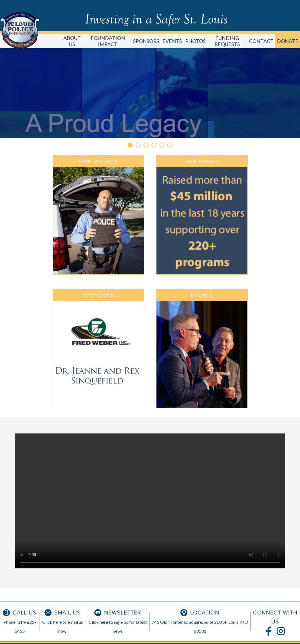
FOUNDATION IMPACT (108, 41)
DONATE (288, 41)
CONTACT (261, 41)
